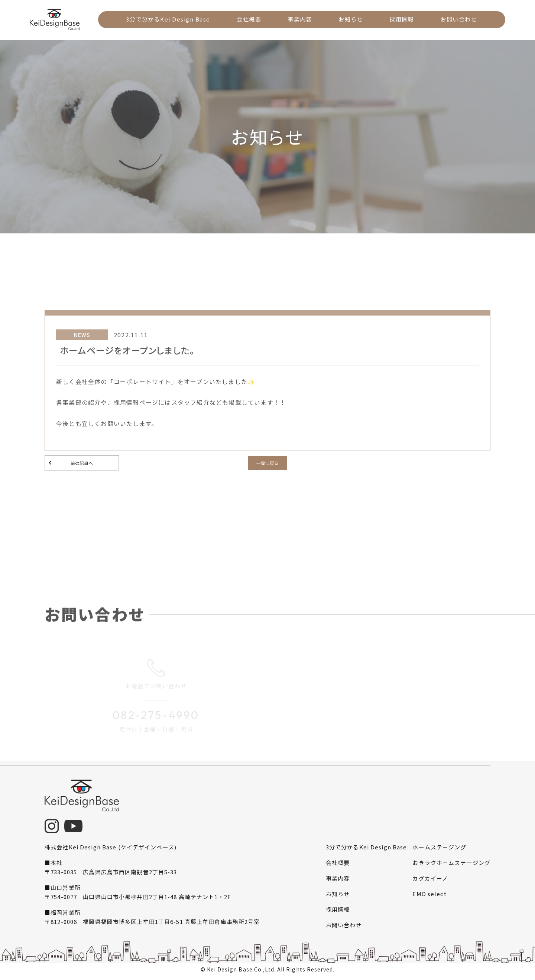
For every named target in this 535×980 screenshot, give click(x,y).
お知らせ (350, 19)
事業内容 (300, 19)
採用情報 (401, 19)
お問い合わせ (457, 19)
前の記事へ (82, 464)
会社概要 (250, 19)
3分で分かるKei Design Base (170, 19)
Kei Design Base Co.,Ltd (241, 972)
